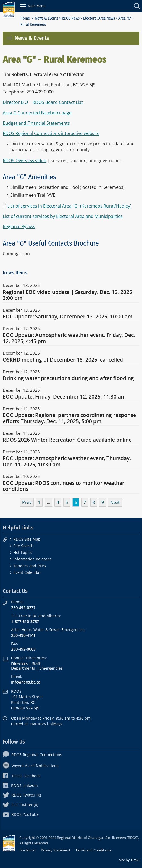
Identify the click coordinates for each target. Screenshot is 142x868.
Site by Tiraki (129, 860)
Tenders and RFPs (30, 566)
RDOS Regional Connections (32, 755)
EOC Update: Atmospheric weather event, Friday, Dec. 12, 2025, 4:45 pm (69, 338)
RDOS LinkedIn (20, 786)
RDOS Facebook (22, 776)
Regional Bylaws (19, 227)
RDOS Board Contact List (58, 102)
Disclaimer (28, 850)
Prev (27, 502)
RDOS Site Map (27, 539)
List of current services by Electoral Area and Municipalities (63, 216)
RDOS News (71, 18)
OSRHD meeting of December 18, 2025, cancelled (63, 360)
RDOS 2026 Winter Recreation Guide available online (67, 440)
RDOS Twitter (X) (22, 795)
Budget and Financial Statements (36, 123)
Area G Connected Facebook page (37, 113)
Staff (36, 664)
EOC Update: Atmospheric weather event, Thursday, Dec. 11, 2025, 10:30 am (67, 462)
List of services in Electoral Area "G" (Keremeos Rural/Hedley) (69, 206)
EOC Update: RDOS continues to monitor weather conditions (64, 486)
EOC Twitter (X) (20, 805)
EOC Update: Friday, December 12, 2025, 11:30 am (64, 397)
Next (115, 502)
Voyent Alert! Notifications (31, 766)
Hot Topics (23, 552)
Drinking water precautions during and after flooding (68, 378)
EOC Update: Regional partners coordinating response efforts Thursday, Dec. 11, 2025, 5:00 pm (69, 418)
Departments (23, 668)
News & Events (47, 18)
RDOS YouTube (21, 814)
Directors (19, 664)
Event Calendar (27, 572)
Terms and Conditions (93, 850)
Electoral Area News (99, 18)
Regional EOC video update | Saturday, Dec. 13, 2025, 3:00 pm (68, 295)
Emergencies (51, 668)
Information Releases (33, 559)
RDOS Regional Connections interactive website (51, 133)
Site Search (23, 546)
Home (25, 18)
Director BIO (15, 102)
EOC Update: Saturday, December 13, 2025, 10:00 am (68, 317)
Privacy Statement (56, 850)
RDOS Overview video (25, 161)
